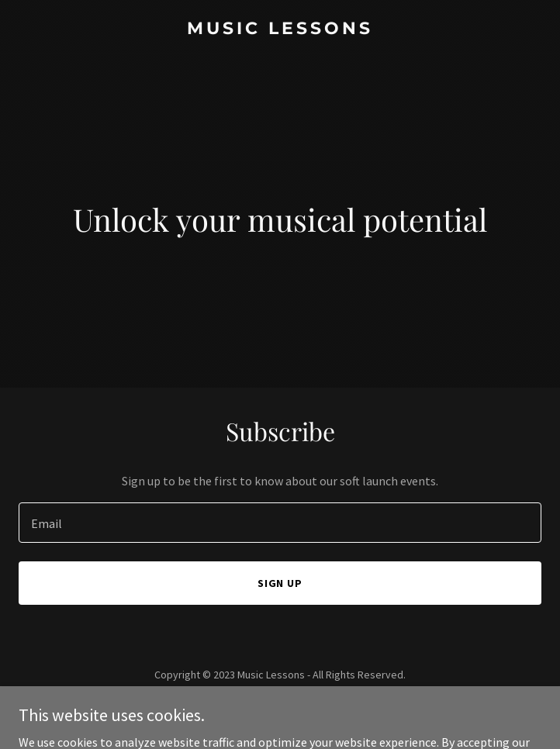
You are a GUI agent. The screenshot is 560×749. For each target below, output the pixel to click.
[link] (280, 29)
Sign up (280, 583)
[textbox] (280, 523)
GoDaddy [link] (310, 709)
